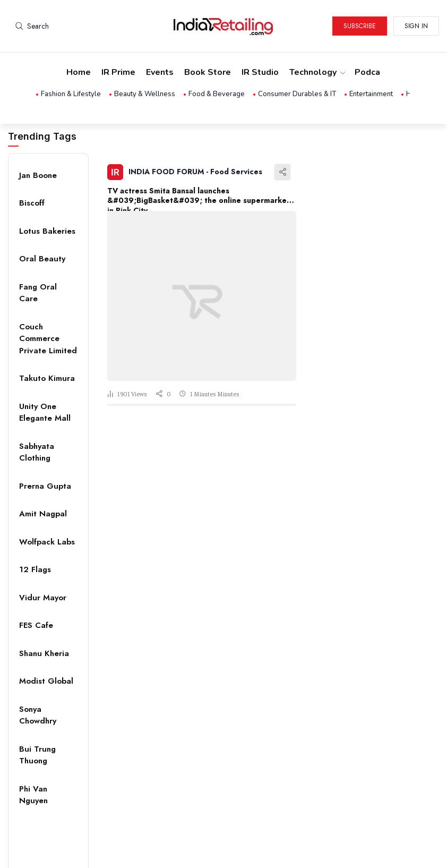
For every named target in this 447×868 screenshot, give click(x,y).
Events (160, 72)
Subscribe (360, 26)
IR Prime (118, 72)
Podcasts (374, 72)
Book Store (208, 72)
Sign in (416, 26)
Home (79, 72)
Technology (317, 72)
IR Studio (260, 72)
